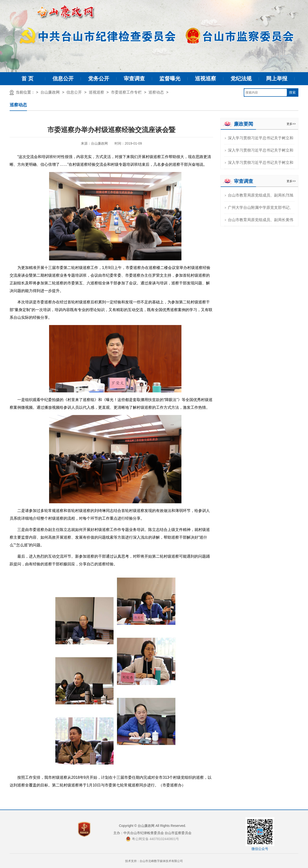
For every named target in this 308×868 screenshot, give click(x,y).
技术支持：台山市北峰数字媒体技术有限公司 (154, 861)
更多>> (291, 124)
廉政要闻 (244, 124)
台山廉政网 (50, 92)
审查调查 (134, 79)
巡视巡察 (205, 79)
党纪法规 (241, 79)
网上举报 (277, 79)
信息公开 (63, 79)
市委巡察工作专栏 (126, 92)
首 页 (27, 79)
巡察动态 (156, 92)
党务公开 (99, 79)
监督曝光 (170, 79)
